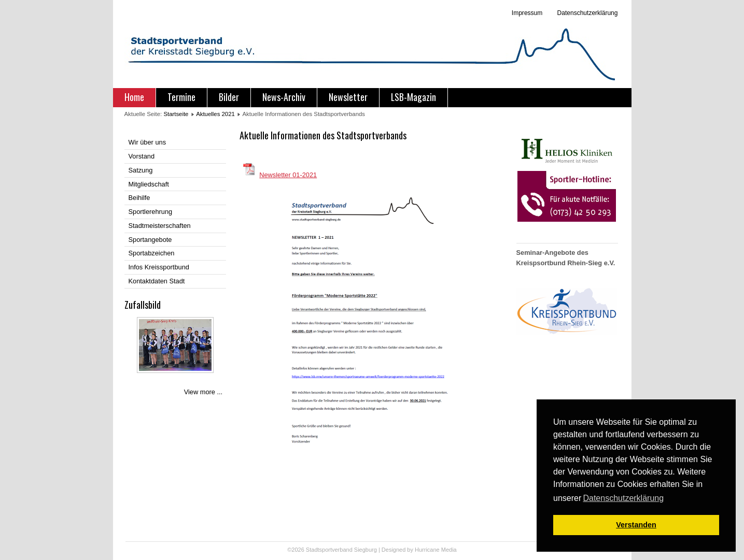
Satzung (141, 170)
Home (134, 97)
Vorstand (142, 156)
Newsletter (348, 97)
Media (449, 550)
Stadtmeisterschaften (160, 226)
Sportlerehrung (151, 212)
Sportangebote (150, 240)
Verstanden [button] (636, 525)
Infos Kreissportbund (159, 267)
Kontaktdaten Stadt (157, 281)
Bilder (229, 97)
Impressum (527, 13)
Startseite (176, 114)
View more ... (203, 392)
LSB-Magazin (413, 97)
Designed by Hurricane (411, 550)
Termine (181, 97)
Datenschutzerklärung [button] (623, 498)
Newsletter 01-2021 (288, 175)
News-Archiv (284, 97)
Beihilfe (139, 198)
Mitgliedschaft (149, 184)
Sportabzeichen (152, 253)
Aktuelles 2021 (215, 114)
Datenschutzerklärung (586, 13)
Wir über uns (148, 142)
